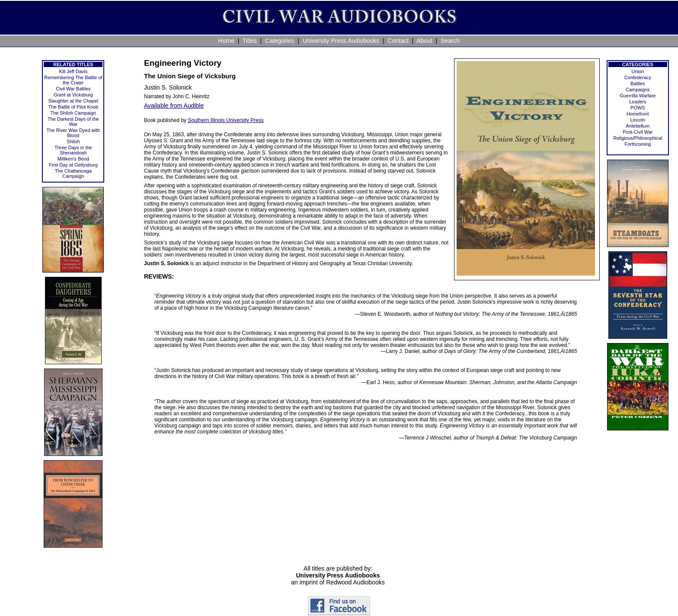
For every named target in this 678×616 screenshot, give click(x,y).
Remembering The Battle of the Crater (73, 80)
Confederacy (638, 77)
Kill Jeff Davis (73, 71)
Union (638, 71)
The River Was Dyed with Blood (74, 133)
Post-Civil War (638, 132)
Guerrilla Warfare (638, 96)
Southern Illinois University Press (225, 120)
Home (226, 41)
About (424, 41)
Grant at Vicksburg (73, 95)
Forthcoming (638, 144)
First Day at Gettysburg (73, 165)
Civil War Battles (73, 89)
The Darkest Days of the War (73, 122)
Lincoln (638, 120)
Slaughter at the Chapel (74, 101)
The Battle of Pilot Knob (74, 107)
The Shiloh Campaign (73, 113)
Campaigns (638, 90)
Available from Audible (174, 106)
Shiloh (73, 141)
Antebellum (638, 126)
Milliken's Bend (73, 159)
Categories (280, 41)
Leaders (638, 102)
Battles (638, 83)
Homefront (638, 114)
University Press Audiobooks (341, 41)
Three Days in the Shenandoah (73, 150)
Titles (250, 41)
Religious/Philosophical (638, 138)
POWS (638, 108)
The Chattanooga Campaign (73, 173)
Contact (398, 41)
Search (450, 41)
